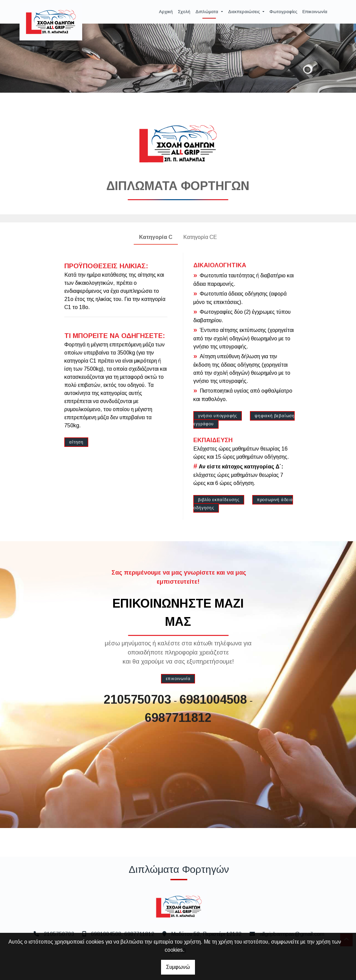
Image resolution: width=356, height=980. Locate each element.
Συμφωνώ (178, 967)
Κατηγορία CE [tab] (200, 237)
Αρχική (166, 12)
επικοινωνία (178, 679)
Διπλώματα (207, 12)
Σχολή (184, 12)
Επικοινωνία (315, 12)
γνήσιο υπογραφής (218, 416)
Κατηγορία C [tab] (156, 237)
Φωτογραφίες (283, 12)
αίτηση (76, 442)
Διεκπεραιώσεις (245, 12)
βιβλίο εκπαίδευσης (219, 500)
